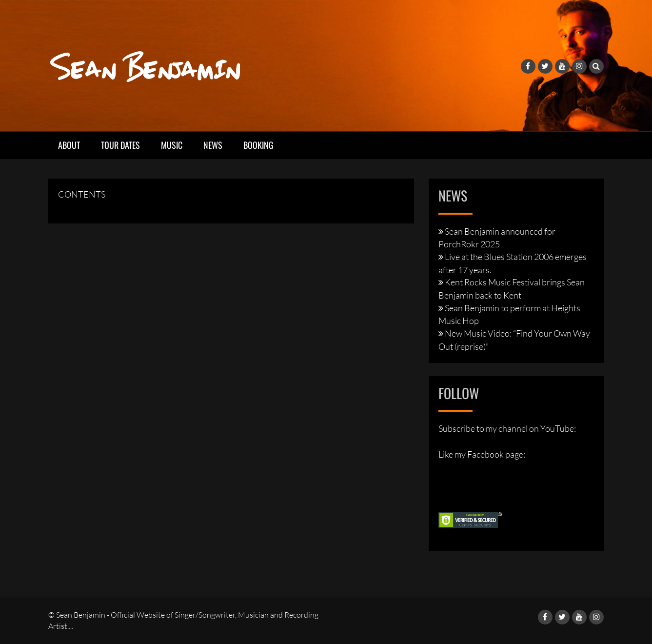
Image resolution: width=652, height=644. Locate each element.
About (69, 145)
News (213, 145)
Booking (258, 145)
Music (172, 145)
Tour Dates (120, 145)
